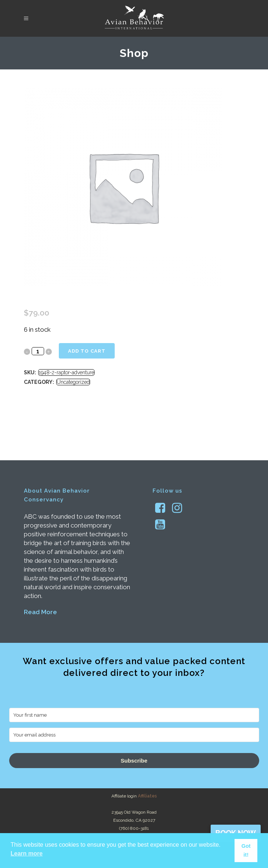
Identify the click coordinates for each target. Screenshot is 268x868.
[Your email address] (134, 735)
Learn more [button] (27, 853)
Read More (40, 612)
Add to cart (87, 351)
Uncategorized (73, 382)
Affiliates (147, 796)
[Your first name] (134, 715)
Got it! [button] (246, 850)
